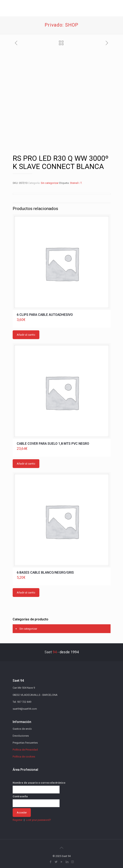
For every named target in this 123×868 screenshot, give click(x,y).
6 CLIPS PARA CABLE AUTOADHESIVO (45, 315)
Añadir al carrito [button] (26, 335)
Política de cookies (24, 757)
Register (18, 820)
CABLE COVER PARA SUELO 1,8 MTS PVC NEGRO (53, 444)
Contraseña (20, 796)
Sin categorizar (50, 183)
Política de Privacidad (25, 750)
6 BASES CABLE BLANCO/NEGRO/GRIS (45, 573)
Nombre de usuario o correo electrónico (39, 783)
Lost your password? (38, 820)
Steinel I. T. (76, 183)
